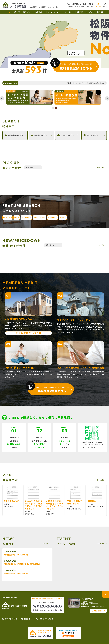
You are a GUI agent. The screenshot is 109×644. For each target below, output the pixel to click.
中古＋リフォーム (52, 12)
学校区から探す (66, 135)
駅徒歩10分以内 (40, 217)
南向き (17, 217)
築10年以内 (7, 217)
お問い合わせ (9, 619)
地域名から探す (39, 135)
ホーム (8, 12)
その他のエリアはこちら (75, 53)
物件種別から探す (14, 135)
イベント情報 (67, 12)
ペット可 (63, 217)
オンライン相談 (44, 619)
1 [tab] (53, 108)
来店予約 (26, 619)
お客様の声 (79, 12)
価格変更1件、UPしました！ (17, 555)
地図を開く (97, 611)
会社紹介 (89, 12)
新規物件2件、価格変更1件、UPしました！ (24, 564)
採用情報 (100, 12)
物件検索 (17, 12)
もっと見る (101, 167)
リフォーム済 (26, 217)
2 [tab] (56, 108)
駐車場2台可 (53, 217)
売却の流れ (39, 12)
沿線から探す (91, 135)
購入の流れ (27, 12)
